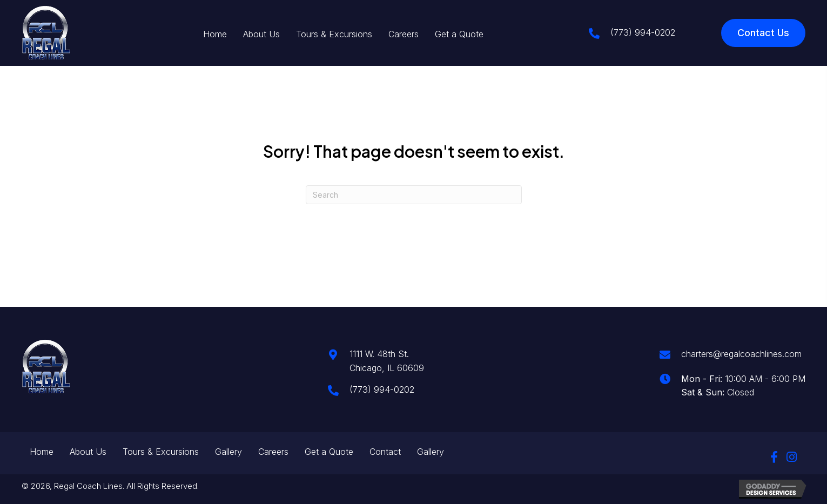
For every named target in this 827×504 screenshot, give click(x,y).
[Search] (414, 195)
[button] (774, 457)
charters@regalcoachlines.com (741, 354)
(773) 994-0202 (643, 32)
